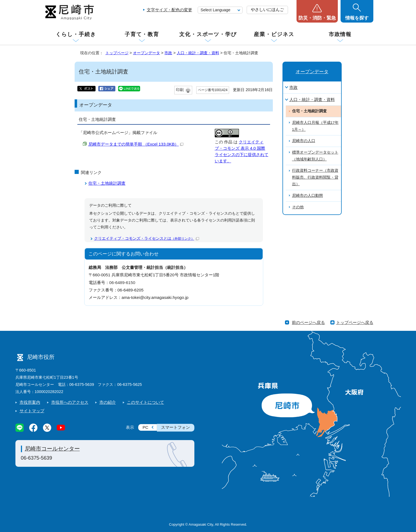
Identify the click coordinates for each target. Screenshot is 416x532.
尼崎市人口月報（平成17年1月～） (315, 126)
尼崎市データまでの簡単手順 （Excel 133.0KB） (136, 144)
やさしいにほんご (267, 9)
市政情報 (340, 34)
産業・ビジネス (274, 34)
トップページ (117, 53)
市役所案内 (30, 402)
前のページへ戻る (308, 322)
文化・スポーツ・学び (208, 34)
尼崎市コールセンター (52, 449)
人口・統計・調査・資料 (198, 53)
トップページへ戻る (355, 322)
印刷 (180, 90)
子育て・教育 (142, 34)
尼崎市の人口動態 (308, 196)
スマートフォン (176, 427)
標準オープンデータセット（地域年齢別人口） (315, 156)
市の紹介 (108, 402)
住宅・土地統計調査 (107, 183)
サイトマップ (32, 411)
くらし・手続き (76, 34)
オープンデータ (146, 53)
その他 (298, 207)
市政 (168, 53)
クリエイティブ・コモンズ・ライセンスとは (147, 238)
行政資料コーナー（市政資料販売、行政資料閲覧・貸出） (315, 177)
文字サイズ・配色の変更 (169, 10)
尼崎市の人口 (304, 141)
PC (146, 427)
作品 (228, 142)
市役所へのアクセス (70, 402)
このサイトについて (146, 402)
